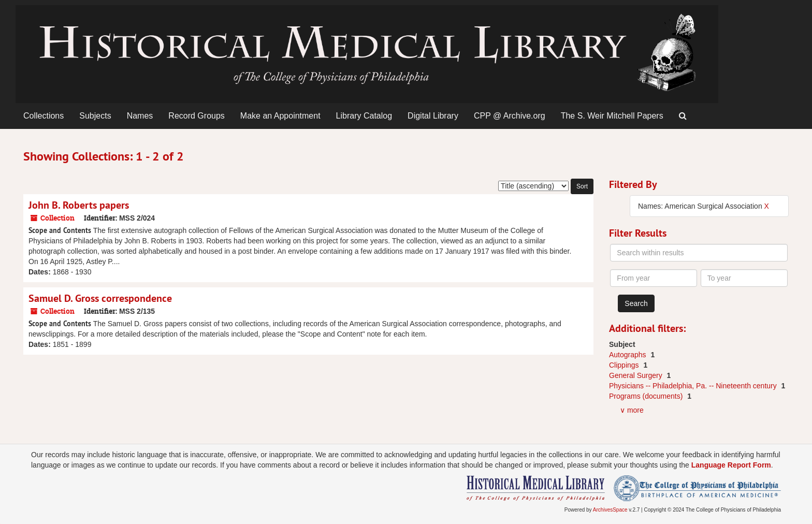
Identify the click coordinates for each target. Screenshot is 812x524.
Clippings (625, 365)
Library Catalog (364, 116)
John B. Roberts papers (79, 205)
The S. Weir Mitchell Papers (612, 116)
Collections (44, 116)
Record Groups (197, 116)
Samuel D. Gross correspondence (100, 298)
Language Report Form (731, 465)
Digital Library (433, 116)
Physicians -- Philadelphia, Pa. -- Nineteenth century (694, 386)
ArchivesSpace (610, 510)
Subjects (95, 116)
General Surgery (637, 375)
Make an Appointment (280, 116)
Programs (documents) (647, 396)
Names (140, 116)
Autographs (629, 355)
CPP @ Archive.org (510, 116)
